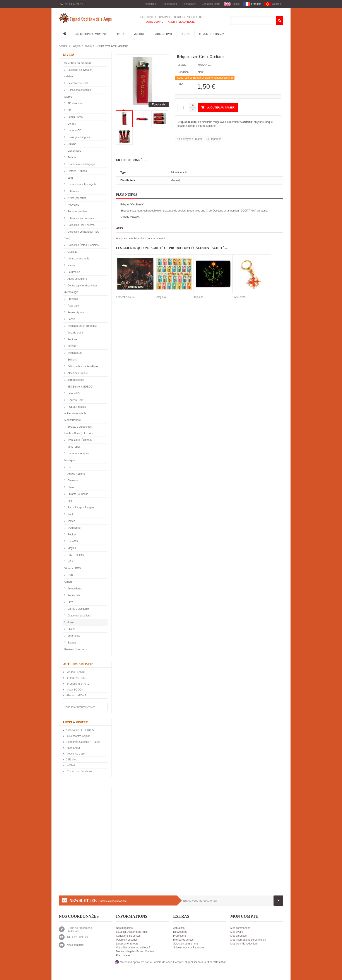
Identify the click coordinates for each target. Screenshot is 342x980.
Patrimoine (73, 272)
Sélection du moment (91, 34)
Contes (71, 124)
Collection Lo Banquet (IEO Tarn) (82, 235)
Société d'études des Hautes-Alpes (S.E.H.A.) (78, 430)
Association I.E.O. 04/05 (80, 730)
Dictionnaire (74, 151)
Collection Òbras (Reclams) (83, 245)
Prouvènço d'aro (75, 754)
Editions (72, 360)
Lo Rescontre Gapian (78, 736)
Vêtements (73, 636)
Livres (120, 34)
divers (88, 46)
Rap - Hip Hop (75, 555)
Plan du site (123, 955)
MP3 (70, 562)
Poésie (71, 319)
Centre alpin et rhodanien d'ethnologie (81, 289)
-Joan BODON (74, 690)
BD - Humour (75, 103)
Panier (171, 22)
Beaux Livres (75, 117)
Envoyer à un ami (191, 139)
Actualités (150, 4)
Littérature (73, 191)
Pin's (70, 602)
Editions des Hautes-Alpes (82, 366)
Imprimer (215, 139)
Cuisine (71, 144)
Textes (71, 521)
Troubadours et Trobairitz (82, 326)
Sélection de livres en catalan (78, 73)
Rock (70, 514)
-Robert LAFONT (76, 696)
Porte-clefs (73, 595)
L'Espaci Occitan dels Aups (132, 932)
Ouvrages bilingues (78, 137)
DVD (70, 575)
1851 (70, 178)
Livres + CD (74, 130)
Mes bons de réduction (244, 944)
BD (69, 110)
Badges (72, 643)
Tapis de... (200, 297)
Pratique (72, 339)
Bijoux (71, 629)
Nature (71, 265)
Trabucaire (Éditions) (79, 440)
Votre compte (155, 22)
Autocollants (74, 589)
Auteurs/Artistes (78, 664)
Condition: (183, 72)
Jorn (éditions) (75, 380)
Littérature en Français (80, 218)
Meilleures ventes (183, 940)
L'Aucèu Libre (75, 400)
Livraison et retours (127, 944)
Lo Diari (70, 765)
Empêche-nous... (126, 297)
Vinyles (71, 548)
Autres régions (76, 312)
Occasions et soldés (79, 90)
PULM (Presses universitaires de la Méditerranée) (75, 413)
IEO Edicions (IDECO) (80, 387)
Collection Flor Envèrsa (81, 225)
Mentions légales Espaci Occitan (135, 951)
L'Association (169, 4)
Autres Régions (76, 474)
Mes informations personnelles (248, 940)
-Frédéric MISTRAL (77, 684)
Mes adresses (239, 936)
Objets (186, 34)
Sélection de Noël (77, 83)
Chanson (72, 481)
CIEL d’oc (71, 760)
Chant (71, 487)
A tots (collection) (77, 198)
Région (71, 535)
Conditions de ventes (128, 936)
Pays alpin (73, 306)
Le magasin (189, 4)
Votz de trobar (75, 333)
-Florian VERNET (76, 678)
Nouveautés (180, 932)
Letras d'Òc (74, 393)
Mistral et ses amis (78, 259)
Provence (73, 299)
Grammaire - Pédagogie (81, 164)
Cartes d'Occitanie (78, 609)
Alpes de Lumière (77, 373)
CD (69, 467)
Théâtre (72, 346)
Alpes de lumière (77, 279)
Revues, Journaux (212, 34)
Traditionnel (74, 528)
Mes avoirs (237, 932)
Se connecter (187, 22)
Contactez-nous (211, 4)
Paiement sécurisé (127, 940)
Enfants (72, 157)
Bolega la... (161, 297)
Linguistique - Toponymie (82, 184)
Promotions (180, 936)
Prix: (180, 84)
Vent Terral (73, 447)
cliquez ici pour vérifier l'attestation (206, 962)
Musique (139, 34)
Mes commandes (240, 928)
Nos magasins (124, 928)
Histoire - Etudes (77, 171)
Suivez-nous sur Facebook (189, 948)
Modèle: (182, 65)
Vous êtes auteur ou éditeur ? (133, 948)
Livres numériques (78, 454)
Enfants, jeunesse (78, 494)
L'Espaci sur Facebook (79, 771)
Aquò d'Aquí (73, 748)
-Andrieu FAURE (76, 672)
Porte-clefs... (240, 297)
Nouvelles (73, 205)
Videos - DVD (163, 34)
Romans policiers (77, 212)
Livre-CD (72, 541)
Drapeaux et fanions (79, 616)
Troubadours (74, 353)
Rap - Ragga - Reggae (80, 508)
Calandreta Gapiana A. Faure (83, 742)
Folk (70, 501)
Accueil (63, 46)
